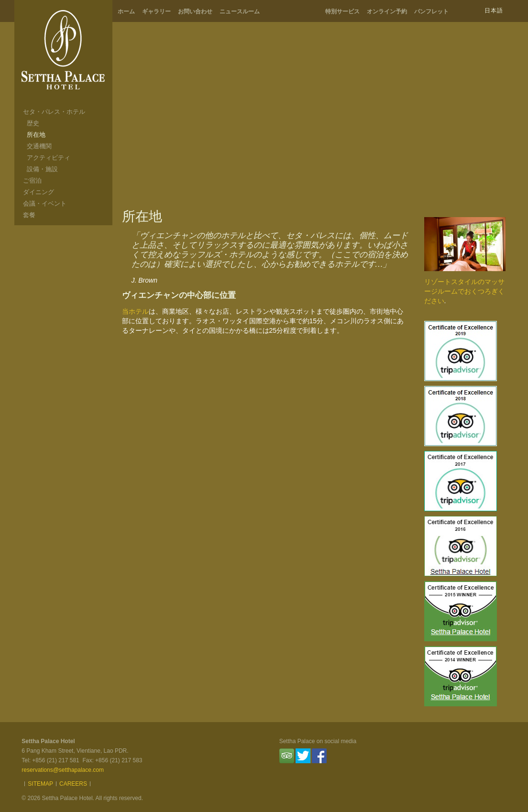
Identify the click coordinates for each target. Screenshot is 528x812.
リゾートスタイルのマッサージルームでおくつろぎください (464, 291)
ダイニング (38, 192)
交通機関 (39, 146)
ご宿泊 (32, 181)
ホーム (126, 11)
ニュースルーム (240, 11)
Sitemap (40, 784)
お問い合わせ (195, 11)
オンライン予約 (387, 11)
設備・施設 (42, 169)
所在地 (36, 135)
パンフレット (431, 11)
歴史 (33, 123)
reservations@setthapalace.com (63, 770)
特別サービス (342, 11)
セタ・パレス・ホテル (54, 112)
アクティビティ (49, 158)
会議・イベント (45, 203)
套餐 (29, 215)
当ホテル (135, 311)
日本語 (494, 11)
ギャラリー (156, 11)
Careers (73, 784)
